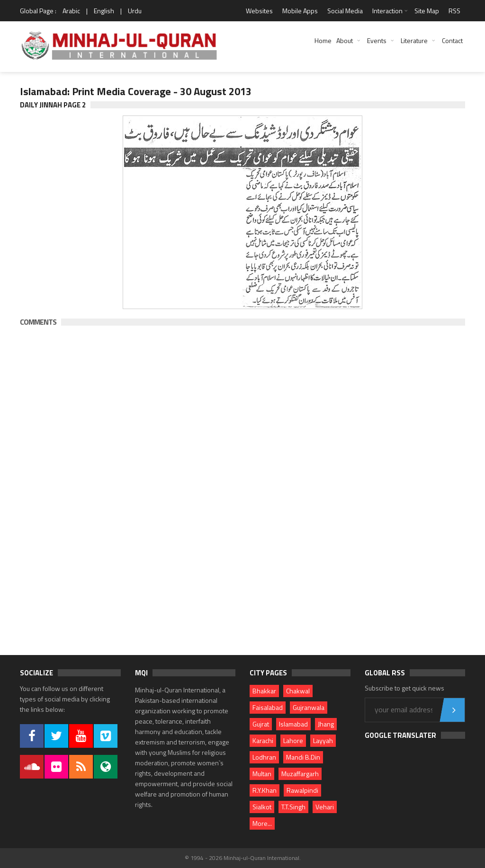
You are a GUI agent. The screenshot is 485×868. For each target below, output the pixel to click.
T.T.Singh (293, 807)
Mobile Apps (300, 11)
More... (262, 823)
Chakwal (298, 691)
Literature (414, 40)
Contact (452, 40)
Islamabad (293, 724)
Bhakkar (264, 691)
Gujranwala (309, 707)
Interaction (387, 11)
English (104, 11)
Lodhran (264, 757)
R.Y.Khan (265, 790)
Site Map (427, 11)
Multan (262, 774)
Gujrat (261, 724)
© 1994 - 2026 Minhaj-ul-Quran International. (243, 858)
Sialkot (262, 807)
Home (323, 40)
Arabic (71, 11)
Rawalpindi (302, 790)
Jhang (326, 724)
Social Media (345, 11)
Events (377, 40)
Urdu (135, 11)
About (345, 40)
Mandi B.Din (303, 757)
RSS (454, 11)
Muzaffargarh (300, 774)
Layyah (323, 740)
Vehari (325, 807)
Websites (259, 11)
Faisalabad (268, 707)
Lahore (293, 740)
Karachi (263, 740)
